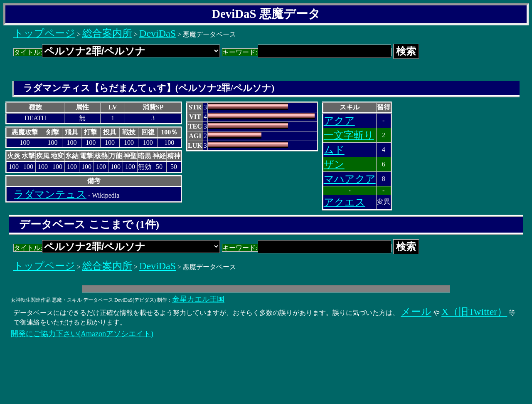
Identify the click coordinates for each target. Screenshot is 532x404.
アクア (339, 121)
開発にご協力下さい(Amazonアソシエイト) (82, 334)
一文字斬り (349, 135)
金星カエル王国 (198, 299)
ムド (334, 150)
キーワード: (307, 52)
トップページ (44, 33)
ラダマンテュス (50, 194)
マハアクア (350, 179)
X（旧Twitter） (474, 312)
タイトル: (117, 52)
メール (416, 312)
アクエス (345, 202)
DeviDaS (158, 33)
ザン (334, 164)
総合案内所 (107, 33)
